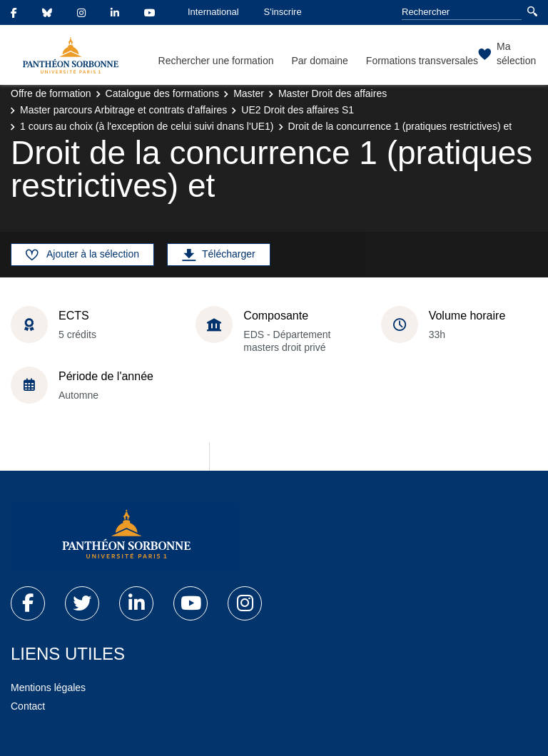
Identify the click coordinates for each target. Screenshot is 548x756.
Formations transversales (422, 61)
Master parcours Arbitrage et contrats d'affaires (123, 110)
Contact (28, 706)
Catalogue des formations (163, 93)
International (213, 12)
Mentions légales (48, 688)
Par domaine (319, 61)
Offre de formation (51, 93)
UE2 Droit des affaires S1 (298, 110)
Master (249, 93)
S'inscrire (283, 12)
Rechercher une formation (216, 61)
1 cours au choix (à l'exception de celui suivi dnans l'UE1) (147, 126)
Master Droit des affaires (333, 93)
